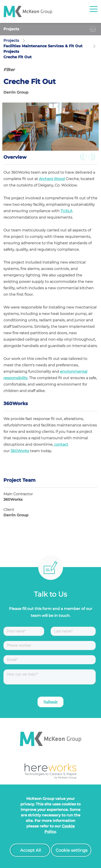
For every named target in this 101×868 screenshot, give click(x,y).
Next (93, 158)
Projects (11, 29)
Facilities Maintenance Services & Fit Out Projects (43, 49)
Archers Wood (52, 179)
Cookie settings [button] (72, 850)
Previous (85, 158)
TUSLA (66, 211)
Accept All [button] (31, 850)
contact (61, 444)
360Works (20, 451)
